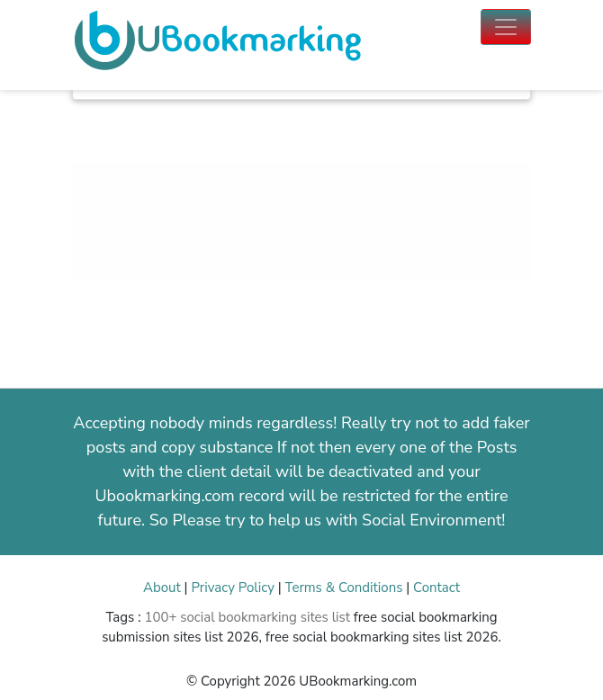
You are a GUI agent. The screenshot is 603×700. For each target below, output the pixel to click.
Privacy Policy (232, 588)
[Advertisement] (301, 244)
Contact (436, 588)
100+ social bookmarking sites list (247, 617)
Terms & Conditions (344, 588)
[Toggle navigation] (506, 27)
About (162, 588)
